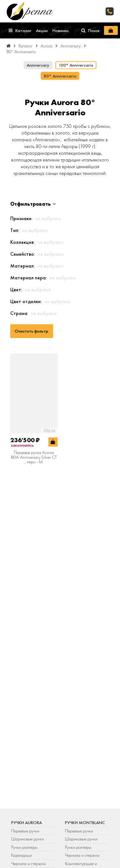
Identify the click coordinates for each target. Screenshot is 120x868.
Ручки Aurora (27, 823)
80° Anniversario (60, 76)
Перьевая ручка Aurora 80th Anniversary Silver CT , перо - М (34, 457)
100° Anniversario (76, 65)
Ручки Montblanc (85, 823)
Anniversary (38, 65)
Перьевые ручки (25, 831)
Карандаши (22, 855)
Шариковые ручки (28, 839)
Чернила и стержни (28, 864)
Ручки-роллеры (24, 847)
